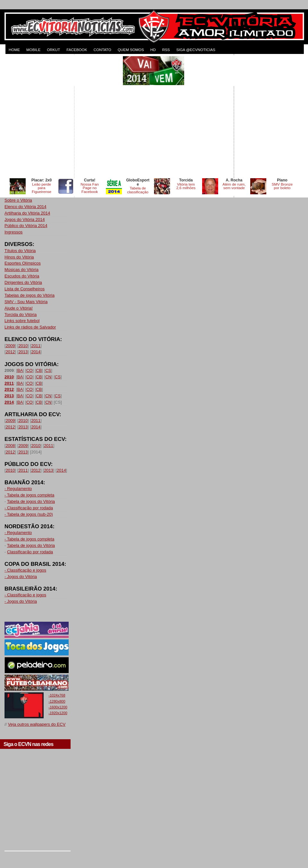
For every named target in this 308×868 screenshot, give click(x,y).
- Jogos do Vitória (21, 577)
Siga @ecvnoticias (196, 50)
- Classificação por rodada (29, 508)
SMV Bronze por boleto (282, 186)
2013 (23, 352)
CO (30, 370)
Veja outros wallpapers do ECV (37, 724)
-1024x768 (57, 695)
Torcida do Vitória (21, 315)
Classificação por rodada (30, 552)
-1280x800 (57, 701)
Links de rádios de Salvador (30, 327)
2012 (10, 352)
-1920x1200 (58, 713)
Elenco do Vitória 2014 (26, 207)
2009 (10, 346)
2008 (10, 446)
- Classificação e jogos (25, 570)
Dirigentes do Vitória (23, 282)
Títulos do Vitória (20, 251)
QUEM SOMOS (131, 50)
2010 (23, 346)
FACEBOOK (77, 50)
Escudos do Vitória (22, 276)
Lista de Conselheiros (25, 289)
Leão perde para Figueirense (42, 188)
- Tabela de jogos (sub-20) (29, 514)
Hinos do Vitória (19, 257)
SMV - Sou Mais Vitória (26, 302)
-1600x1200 (58, 707)
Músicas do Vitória (21, 270)
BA (20, 370)
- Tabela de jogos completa (29, 495)
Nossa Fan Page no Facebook (90, 188)
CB (39, 370)
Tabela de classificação (138, 190)
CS (48, 370)
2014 (36, 352)
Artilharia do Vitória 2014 (27, 213)
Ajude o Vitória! (19, 308)
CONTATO (102, 50)
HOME (14, 50)
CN (48, 377)
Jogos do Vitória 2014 (25, 219)
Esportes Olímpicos (23, 263)
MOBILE (33, 50)
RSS (166, 50)
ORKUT (53, 50)
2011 (36, 346)
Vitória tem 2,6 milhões (186, 186)
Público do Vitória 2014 (26, 226)
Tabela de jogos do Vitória (31, 501)
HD (153, 50)
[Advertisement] (60, 116)
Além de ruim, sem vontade (234, 186)
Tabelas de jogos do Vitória (30, 295)
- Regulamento (18, 489)
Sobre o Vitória (18, 200)
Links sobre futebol (22, 321)
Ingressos (13, 232)
